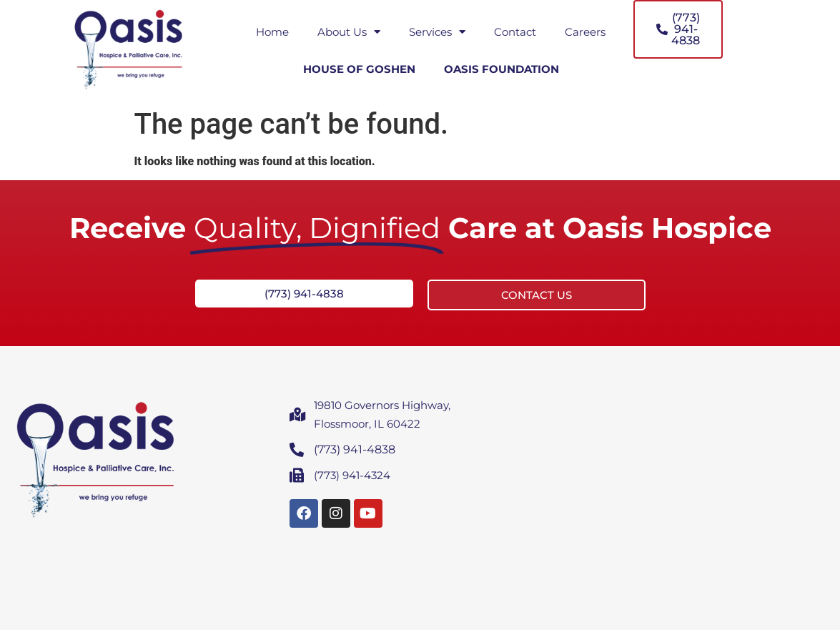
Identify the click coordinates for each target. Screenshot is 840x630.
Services (437, 32)
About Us (349, 32)
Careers (585, 32)
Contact (515, 32)
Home (272, 32)
